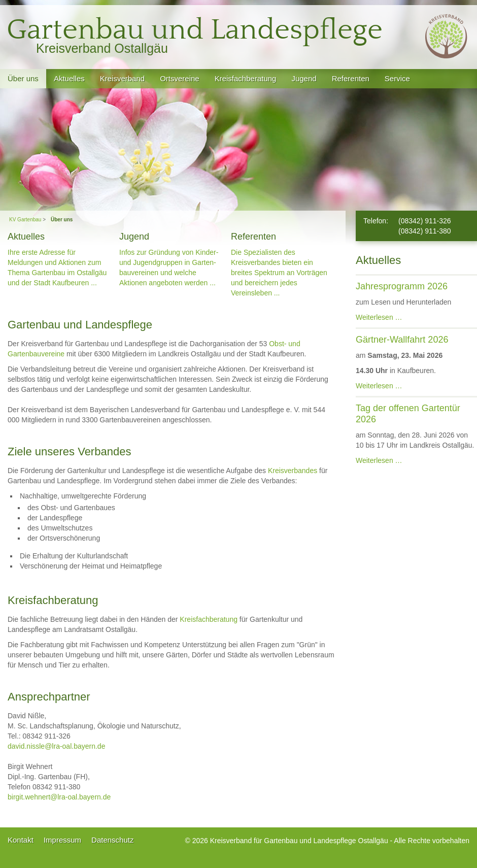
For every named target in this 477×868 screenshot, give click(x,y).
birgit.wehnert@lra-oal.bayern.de (59, 797)
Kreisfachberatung (209, 619)
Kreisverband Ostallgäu (102, 48)
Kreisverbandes (293, 471)
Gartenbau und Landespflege (195, 30)
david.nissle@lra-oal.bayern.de (56, 746)
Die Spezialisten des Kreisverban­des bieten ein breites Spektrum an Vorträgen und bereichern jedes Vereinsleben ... (279, 273)
